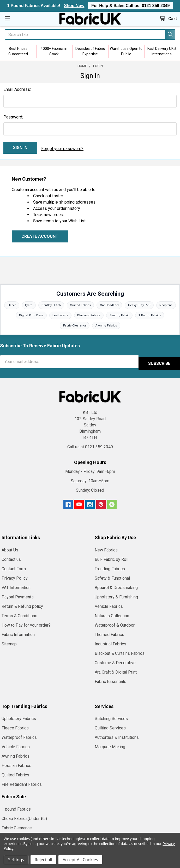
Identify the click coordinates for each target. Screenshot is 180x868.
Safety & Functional (112, 575)
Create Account (40, 234)
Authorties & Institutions (117, 734)
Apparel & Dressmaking (116, 584)
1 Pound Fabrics (163, 313)
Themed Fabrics (109, 631)
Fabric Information (18, 631)
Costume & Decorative (115, 659)
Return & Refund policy (22, 603)
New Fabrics (106, 547)
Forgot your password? (62, 148)
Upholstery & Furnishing (116, 594)
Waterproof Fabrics (19, 734)
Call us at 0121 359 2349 (90, 444)
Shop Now (74, 6)
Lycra (39, 303)
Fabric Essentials (110, 678)
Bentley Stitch (62, 303)
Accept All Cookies (80, 860)
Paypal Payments (18, 594)
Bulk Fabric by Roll (112, 556)
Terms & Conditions (19, 612)
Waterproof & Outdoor (115, 622)
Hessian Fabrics (16, 762)
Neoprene (12, 313)
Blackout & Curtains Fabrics (120, 650)
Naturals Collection (112, 612)
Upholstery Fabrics (19, 715)
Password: (13, 117)
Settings (16, 860)
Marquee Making (110, 743)
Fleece (21, 303)
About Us (10, 547)
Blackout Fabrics (101, 313)
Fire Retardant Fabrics (22, 781)
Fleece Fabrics (15, 725)
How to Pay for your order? (26, 622)
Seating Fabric (132, 313)
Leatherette (71, 313)
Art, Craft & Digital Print (116, 669)
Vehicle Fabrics (109, 603)
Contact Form (14, 565)
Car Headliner (122, 303)
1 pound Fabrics (16, 806)
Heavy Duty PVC (153, 303)
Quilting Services (110, 725)
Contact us (11, 556)
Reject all (43, 860)
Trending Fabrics (110, 565)
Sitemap (9, 641)
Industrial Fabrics (110, 641)
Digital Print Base (41, 313)
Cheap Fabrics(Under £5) (24, 815)
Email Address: (17, 89)
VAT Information (16, 584)
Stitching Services (111, 715)
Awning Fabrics (107, 324)
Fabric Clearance (74, 324)
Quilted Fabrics (92, 303)
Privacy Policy (15, 575)
